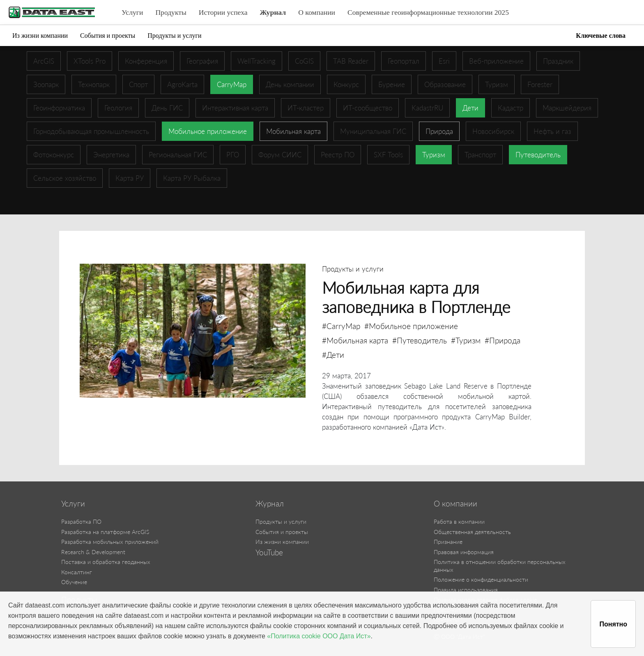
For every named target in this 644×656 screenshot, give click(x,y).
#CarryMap (341, 326)
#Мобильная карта (355, 340)
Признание (448, 542)
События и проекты (108, 36)
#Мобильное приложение (411, 326)
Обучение (74, 582)
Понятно (613, 624)
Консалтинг (77, 572)
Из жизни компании (40, 36)
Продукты (171, 12)
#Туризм (466, 340)
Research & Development (93, 552)
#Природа (503, 340)
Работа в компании (459, 521)
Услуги (132, 12)
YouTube (269, 552)
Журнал (273, 12)
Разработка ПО (81, 521)
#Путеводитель (420, 340)
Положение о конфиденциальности (481, 579)
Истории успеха (223, 12)
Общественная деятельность (472, 532)
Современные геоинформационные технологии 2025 (428, 12)
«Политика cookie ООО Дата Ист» (319, 636)
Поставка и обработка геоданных (106, 562)
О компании (317, 12)
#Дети (333, 355)
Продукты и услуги (174, 36)
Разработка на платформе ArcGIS (105, 532)
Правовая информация (464, 552)
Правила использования (466, 590)
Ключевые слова (601, 36)
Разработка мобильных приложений (110, 542)
